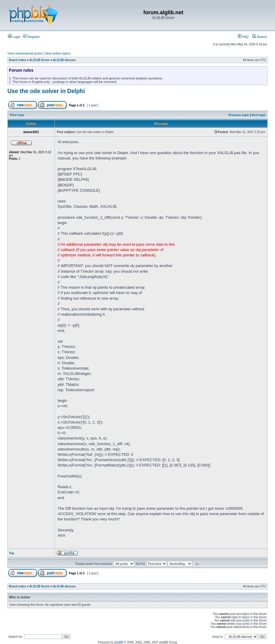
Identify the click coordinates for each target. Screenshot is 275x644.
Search (260, 37)
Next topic (259, 115)
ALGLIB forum (39, 60)
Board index (18, 60)
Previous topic (239, 115)
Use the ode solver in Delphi (46, 91)
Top (12, 553)
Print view (17, 115)
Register (31, 37)
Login (14, 37)
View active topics (57, 53)
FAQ (243, 37)
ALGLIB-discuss (64, 60)
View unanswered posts (25, 53)
